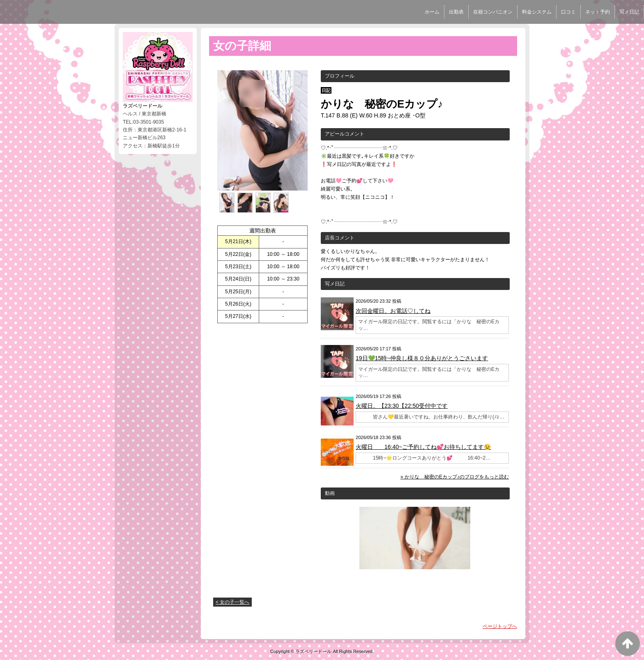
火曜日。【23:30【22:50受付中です (402, 406)
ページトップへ (500, 626)
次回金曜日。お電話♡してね (393, 311)
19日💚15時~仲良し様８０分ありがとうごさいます (422, 358)
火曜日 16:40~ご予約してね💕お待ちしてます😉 (423, 447)
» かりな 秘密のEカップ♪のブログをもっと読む (455, 477)
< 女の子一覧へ (232, 602)
